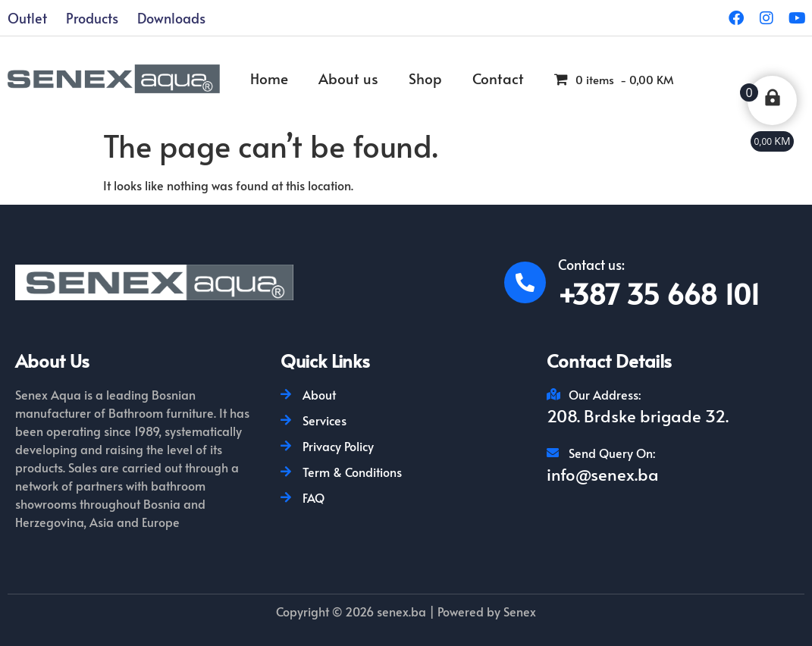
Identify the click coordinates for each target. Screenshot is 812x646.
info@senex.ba (603, 474)
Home (269, 78)
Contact (498, 78)
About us (348, 78)
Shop (425, 78)
